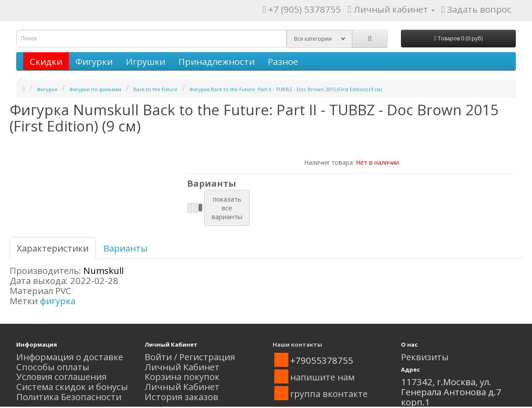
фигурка (58, 301)
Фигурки (94, 61)
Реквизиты (425, 357)
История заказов (181, 397)
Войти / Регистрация (190, 357)
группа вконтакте (329, 394)
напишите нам (322, 377)
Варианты (126, 248)
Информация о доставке (70, 357)
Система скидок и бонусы (72, 387)
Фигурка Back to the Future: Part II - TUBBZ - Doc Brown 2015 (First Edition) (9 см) (286, 89)
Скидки (46, 61)
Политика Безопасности (69, 397)
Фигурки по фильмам (95, 89)
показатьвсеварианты (227, 208)
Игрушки (145, 61)
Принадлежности (216, 61)
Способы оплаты (53, 367)
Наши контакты (297, 344)
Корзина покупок (182, 376)
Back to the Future (155, 89)
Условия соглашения (61, 376)
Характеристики (53, 248)
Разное (283, 61)
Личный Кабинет (182, 367)
